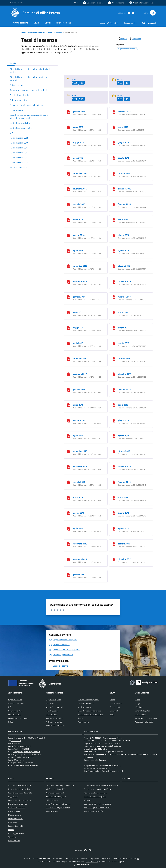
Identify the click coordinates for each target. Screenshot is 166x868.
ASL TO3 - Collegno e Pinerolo (58, 808)
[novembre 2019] (69, 559)
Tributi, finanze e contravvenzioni (90, 714)
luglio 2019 (78, 528)
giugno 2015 (124, 142)
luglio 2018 (78, 436)
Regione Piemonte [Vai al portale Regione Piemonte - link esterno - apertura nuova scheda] (16, 3)
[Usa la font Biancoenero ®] (93, 3)
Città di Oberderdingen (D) (56, 796)
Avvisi (112, 714)
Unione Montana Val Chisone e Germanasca (101, 785)
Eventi (138, 700)
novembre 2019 (80, 559)
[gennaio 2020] (69, 575)
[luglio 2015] (69, 158)
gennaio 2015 (79, 112)
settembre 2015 (80, 173)
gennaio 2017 (79, 297)
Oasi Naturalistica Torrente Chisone (97, 804)
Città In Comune (130, 858)
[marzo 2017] (69, 312)
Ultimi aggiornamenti (16, 833)
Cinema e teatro (116, 703)
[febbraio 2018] (114, 389)
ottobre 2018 (124, 451)
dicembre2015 (124, 189)
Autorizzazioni (52, 714)
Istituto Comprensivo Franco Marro (97, 808)
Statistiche (12, 837)
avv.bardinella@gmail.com (99, 768)
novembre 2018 (80, 467)
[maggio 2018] (69, 420)
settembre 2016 (80, 266)
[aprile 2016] (114, 220)
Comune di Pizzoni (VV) (55, 793)
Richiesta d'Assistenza (17, 808)
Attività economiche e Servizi (146, 718)
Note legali (12, 822)
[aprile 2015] (114, 127)
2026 (119, 95)
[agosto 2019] (114, 528)
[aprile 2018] (114, 405)
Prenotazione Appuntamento (19, 800)
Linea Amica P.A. (53, 811)
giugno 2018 (124, 420)
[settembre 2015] (69, 173)
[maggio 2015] (69, 143)
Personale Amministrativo (18, 718)
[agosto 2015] (114, 158)
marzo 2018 (78, 405)
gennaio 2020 (79, 575)
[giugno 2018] (114, 420)
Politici (11, 722)
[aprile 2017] (114, 312)
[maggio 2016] (69, 235)
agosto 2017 (124, 343)
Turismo (80, 718)
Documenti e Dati (15, 711)
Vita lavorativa (83, 722)
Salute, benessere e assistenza (89, 711)
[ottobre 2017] (114, 359)
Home (23, 33)
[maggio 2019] (69, 513)
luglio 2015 (78, 158)
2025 (74, 95)
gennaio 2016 (79, 204)
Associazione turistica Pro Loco (96, 793)
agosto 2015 (124, 158)
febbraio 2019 (124, 482)
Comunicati (114, 711)
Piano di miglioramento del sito (20, 793)
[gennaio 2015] (69, 112)
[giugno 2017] (114, 328)
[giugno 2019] (114, 513)
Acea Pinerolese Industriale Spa (58, 804)
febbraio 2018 (124, 389)
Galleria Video (140, 714)
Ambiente (50, 703)
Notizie (112, 700)
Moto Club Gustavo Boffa (94, 811)
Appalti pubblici (52, 711)
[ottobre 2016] (114, 266)
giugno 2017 (124, 328)
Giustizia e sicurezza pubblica (88, 700)
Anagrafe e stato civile (55, 707)
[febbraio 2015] (114, 112)
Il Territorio (139, 707)
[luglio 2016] (69, 251)
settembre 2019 (80, 544)
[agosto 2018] (114, 436)
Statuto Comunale (15, 815)
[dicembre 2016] (114, 281)
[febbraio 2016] (114, 204)
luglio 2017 (78, 343)
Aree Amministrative (16, 703)
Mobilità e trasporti (85, 707)
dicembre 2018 (125, 467)
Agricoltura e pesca (54, 700)
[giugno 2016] (114, 235)
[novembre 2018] (69, 467)
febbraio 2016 (124, 204)
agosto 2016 (124, 250)
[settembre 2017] (69, 359)
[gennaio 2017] (69, 297)
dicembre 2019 (125, 559)
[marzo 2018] (69, 405)
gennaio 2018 (79, 389)
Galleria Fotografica (142, 711)
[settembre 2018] (69, 451)
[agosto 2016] (114, 251)
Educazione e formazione (56, 726)
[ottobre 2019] (114, 544)
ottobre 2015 (124, 173)
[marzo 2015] (69, 127)
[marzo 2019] (69, 498)
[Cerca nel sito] (153, 13)
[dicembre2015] (114, 189)
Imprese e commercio (86, 703)
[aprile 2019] (114, 498)
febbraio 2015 (124, 112)
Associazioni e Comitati (144, 722)
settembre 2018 (80, 451)
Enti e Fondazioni (15, 714)
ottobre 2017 (124, 358)
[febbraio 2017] (114, 297)
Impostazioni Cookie (16, 826)
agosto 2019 (124, 528)
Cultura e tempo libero (55, 722)
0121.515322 (17, 743)
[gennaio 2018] (69, 389)
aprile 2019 (123, 497)
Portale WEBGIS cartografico (95, 796)
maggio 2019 (79, 513)
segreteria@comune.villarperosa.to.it (27, 754)
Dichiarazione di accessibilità (19, 789)
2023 (74, 79)
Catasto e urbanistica (54, 718)
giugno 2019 (124, 513)
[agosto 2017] (114, 343)
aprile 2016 (123, 220)
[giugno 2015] (114, 143)
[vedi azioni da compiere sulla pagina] (135, 39)
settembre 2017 (80, 358)
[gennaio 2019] (69, 482)
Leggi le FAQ (13, 796)
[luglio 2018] (69, 436)
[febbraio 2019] (114, 482)
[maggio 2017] (69, 328)
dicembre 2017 (125, 374)
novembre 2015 (80, 189)
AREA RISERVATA (82, 864)
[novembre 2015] (69, 189)
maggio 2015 (79, 142)
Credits (11, 830)
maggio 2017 (79, 328)
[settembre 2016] (69, 266)
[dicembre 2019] (114, 559)
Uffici (10, 707)
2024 (119, 79)
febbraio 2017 (124, 297)
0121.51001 (16, 741)
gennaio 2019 (79, 482)
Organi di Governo (15, 700)
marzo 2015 (78, 127)
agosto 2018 (124, 436)
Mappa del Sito (14, 841)
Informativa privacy (16, 819)
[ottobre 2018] (114, 451)
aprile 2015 (123, 127)
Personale (58, 33)
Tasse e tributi (115, 707)
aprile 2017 (123, 312)
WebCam (87, 800)
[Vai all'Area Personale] (141, 3)
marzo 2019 (78, 497)
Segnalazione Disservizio (18, 804)
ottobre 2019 (124, 544)
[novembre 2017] (69, 374)
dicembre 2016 (125, 281)
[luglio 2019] (69, 528)
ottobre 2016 (124, 266)
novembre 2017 (80, 374)
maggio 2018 (79, 420)
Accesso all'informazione (109, 23)
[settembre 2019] (69, 544)
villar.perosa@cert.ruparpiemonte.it (27, 752)
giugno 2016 (124, 235)
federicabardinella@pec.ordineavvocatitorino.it (106, 771)
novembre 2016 (80, 281)
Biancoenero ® (92, 862)
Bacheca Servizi (14, 811)
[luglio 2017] (69, 343)
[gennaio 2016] (69, 204)
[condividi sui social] (122, 39)
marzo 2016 (78, 220)
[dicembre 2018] (114, 467)
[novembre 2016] (69, 281)
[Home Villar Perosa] (35, 13)
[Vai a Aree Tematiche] (116, 3)
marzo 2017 (78, 312)
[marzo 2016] (69, 220)
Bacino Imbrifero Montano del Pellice (98, 789)
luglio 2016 (78, 250)
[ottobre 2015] (114, 173)
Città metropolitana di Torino (57, 789)
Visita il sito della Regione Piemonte (60, 785)
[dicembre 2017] (114, 374)
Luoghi (138, 703)
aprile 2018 (123, 405)
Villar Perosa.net (53, 800)
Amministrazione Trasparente (40, 33)
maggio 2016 (79, 235)
